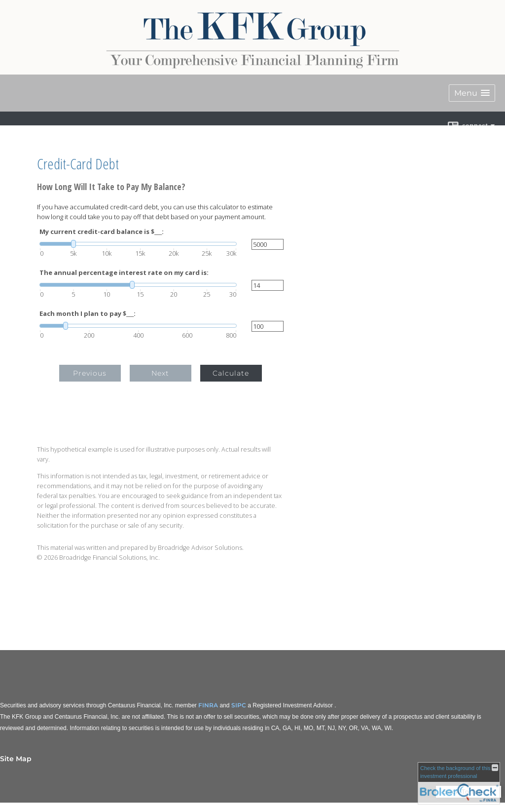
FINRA (208, 705)
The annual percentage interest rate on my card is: (124, 273)
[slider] (138, 244)
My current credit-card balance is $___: (102, 232)
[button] (472, 93)
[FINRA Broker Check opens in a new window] (459, 783)
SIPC (239, 705)
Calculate (231, 373)
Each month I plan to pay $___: (88, 314)
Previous (90, 373)
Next (160, 373)
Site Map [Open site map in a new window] (16, 759)
